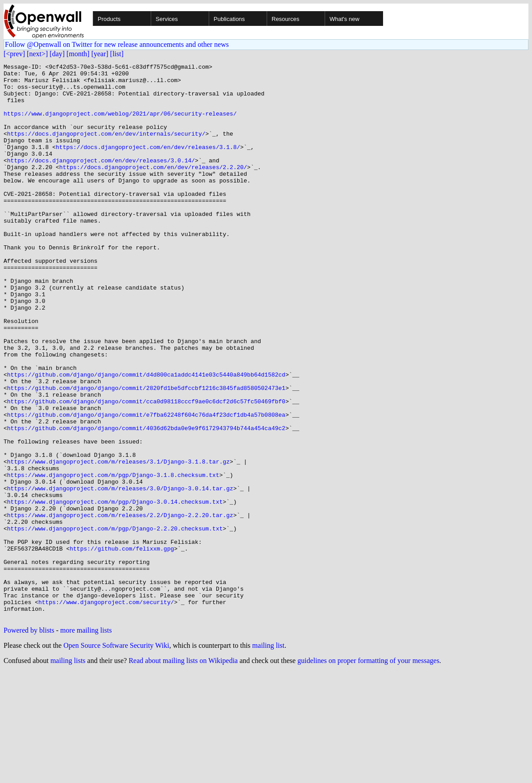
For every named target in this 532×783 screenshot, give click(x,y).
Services (167, 19)
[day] (57, 54)
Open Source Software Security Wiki (116, 756)
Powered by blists (29, 741)
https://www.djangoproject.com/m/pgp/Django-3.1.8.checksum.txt (113, 558)
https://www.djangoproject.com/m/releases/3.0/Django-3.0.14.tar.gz (120, 574)
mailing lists (68, 772)
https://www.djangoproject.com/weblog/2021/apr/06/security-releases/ (120, 124)
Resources (285, 19)
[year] (100, 54)
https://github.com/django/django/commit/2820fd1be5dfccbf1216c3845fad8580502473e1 (146, 453)
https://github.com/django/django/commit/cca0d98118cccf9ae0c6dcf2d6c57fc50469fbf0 (146, 469)
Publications (229, 19)
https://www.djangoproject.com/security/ (106, 710)
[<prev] (14, 54)
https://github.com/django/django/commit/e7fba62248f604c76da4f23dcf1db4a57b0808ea (146, 485)
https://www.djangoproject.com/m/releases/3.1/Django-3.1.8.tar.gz (118, 542)
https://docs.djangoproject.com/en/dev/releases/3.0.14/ (101, 180)
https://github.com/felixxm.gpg (122, 646)
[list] (117, 54)
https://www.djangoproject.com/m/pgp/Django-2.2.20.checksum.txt (115, 622)
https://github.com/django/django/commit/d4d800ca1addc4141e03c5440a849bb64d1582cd (146, 437)
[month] (78, 54)
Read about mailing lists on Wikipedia (183, 772)
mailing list (268, 756)
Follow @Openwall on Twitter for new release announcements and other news (117, 44)
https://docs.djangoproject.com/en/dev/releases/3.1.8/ (148, 164)
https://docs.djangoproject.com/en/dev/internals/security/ (106, 148)
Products (109, 19)
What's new (344, 19)
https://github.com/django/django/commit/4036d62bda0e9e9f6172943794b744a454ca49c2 (146, 501)
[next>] (37, 54)
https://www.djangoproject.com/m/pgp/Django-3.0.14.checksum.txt (115, 590)
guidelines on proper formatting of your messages (368, 772)
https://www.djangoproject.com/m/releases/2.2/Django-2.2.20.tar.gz (120, 606)
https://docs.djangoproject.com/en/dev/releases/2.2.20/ (153, 188)
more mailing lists (86, 741)
